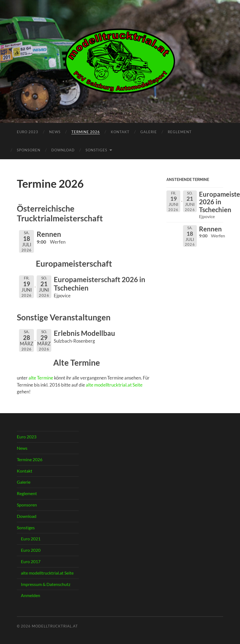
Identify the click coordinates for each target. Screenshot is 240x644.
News (55, 132)
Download (63, 150)
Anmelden (31, 595)
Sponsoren (29, 150)
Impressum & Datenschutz (46, 584)
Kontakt (120, 132)
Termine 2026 (86, 132)
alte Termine (41, 378)
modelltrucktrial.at (55, 626)
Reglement (180, 132)
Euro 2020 (31, 550)
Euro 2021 (31, 539)
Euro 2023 (28, 132)
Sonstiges (96, 150)
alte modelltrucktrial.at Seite (114, 385)
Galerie (149, 132)
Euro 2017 (31, 561)
